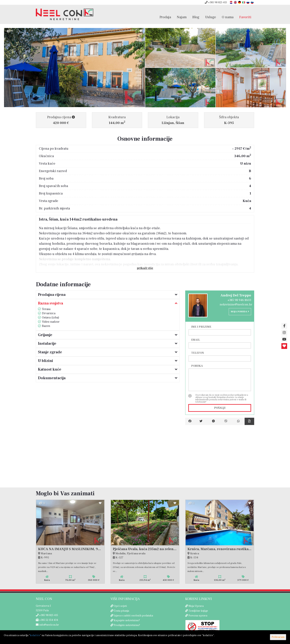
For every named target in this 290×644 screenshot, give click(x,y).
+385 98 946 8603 (239, 300)
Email (196, 340)
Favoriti (245, 17)
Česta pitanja (121, 611)
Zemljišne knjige (198, 611)
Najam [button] (182, 17)
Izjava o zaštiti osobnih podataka (133, 616)
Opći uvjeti (120, 606)
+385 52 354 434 (47, 620)
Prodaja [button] (165, 17)
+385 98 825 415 (216, 2)
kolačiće (35, 635)
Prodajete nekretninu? (127, 625)
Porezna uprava (198, 616)
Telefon (197, 353)
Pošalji (220, 408)
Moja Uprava (196, 606)
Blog (196, 17)
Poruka (197, 366)
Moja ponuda (240, 312)
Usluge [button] (211, 17)
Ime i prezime (201, 327)
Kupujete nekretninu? (127, 620)
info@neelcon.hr (47, 625)
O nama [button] (228, 17)
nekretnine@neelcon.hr (236, 304)
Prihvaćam (278, 637)
